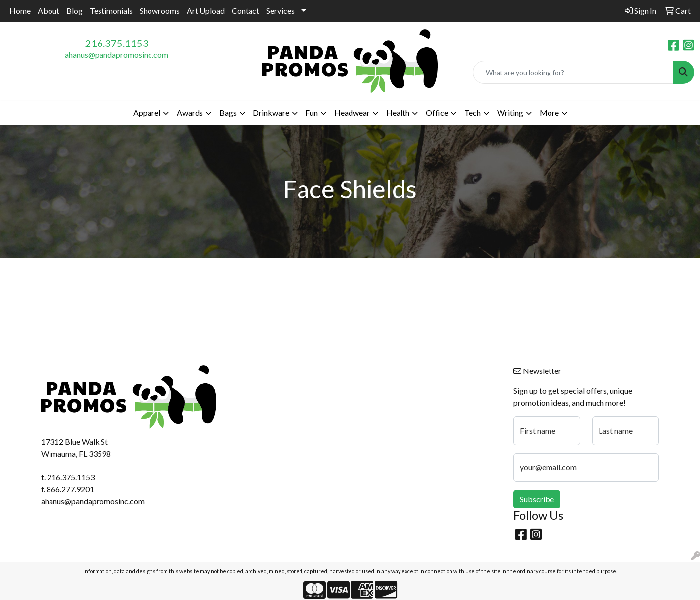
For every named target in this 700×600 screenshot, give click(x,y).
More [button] (549, 113)
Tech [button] (473, 113)
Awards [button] (190, 113)
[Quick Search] (573, 72)
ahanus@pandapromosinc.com (117, 55)
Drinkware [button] (271, 113)
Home (20, 11)
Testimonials (111, 11)
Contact (246, 11)
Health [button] (398, 113)
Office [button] (437, 113)
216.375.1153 (117, 43)
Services (280, 11)
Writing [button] (510, 113)
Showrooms (160, 11)
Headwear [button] (352, 113)
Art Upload (206, 11)
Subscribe (537, 499)
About (49, 11)
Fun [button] (312, 113)
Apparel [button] (147, 113)
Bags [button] (228, 113)
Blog (75, 11)
